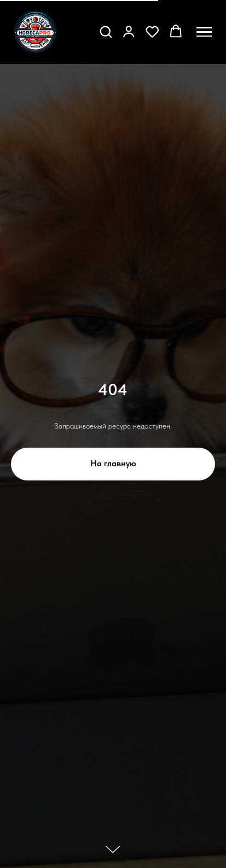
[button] (106, 31)
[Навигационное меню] (204, 32)
